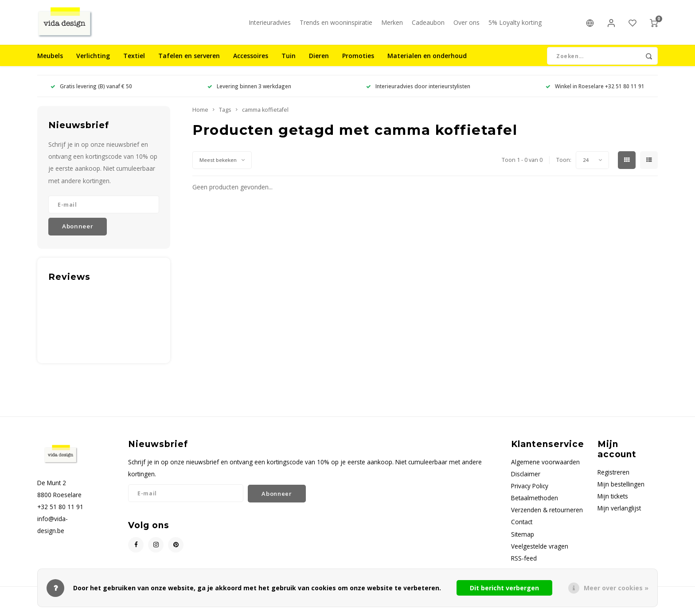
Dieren (319, 64)
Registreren (613, 481)
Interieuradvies (270, 26)
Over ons (467, 26)
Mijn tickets (613, 504)
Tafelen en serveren (189, 64)
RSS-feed (524, 567)
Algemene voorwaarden (545, 470)
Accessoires (251, 64)
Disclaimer (526, 482)
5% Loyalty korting (515, 26)
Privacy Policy (530, 494)
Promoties (358, 64)
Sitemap (523, 543)
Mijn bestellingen (621, 492)
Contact (522, 530)
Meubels (50, 64)
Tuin (289, 64)
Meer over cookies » (616, 588)
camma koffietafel (265, 118)
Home (200, 118)
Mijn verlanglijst (619, 516)
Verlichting (93, 64)
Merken (392, 26)
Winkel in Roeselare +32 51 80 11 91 (595, 94)
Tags (225, 118)
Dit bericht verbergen (504, 588)
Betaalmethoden (535, 506)
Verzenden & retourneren (547, 518)
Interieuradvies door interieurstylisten (418, 94)
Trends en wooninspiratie (336, 26)
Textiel (134, 64)
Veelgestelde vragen (540, 555)
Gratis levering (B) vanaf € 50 (91, 94)
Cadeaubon (428, 26)
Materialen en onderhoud (427, 64)
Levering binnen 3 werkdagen (249, 94)
